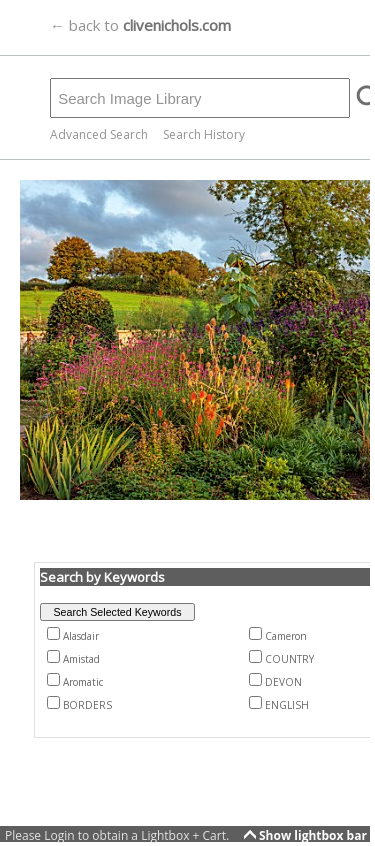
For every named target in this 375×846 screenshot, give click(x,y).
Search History (204, 134)
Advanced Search (99, 134)
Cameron (286, 636)
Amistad (81, 659)
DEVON (283, 682)
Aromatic (83, 682)
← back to (140, 25)
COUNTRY (289, 659)
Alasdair (81, 636)
